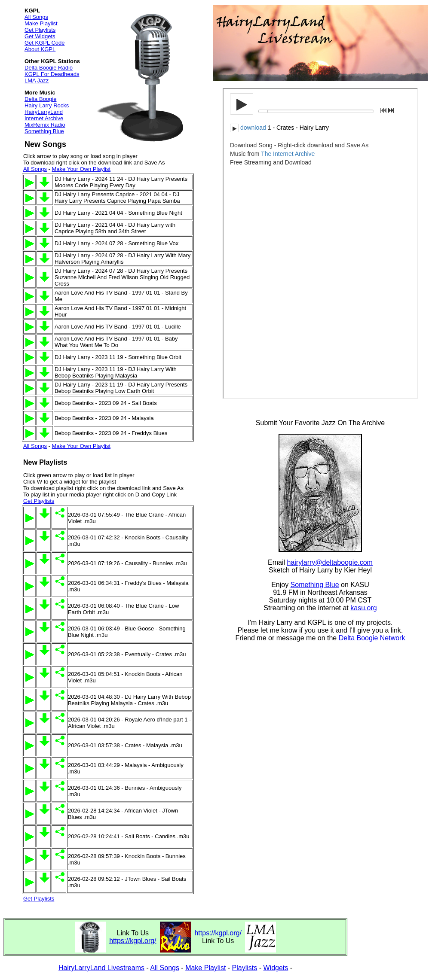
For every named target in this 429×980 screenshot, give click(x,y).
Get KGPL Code (44, 43)
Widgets (276, 968)
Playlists (245, 968)
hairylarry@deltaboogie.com (330, 562)
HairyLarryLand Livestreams (101, 968)
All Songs (36, 17)
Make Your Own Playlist (81, 169)
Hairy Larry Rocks (47, 105)
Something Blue (44, 131)
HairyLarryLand (44, 112)
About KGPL (40, 49)
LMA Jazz (37, 81)
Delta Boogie (40, 99)
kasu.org (363, 608)
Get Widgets (40, 36)
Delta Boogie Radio (49, 68)
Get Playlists (40, 30)
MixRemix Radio (45, 125)
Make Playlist (41, 23)
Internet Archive (44, 118)
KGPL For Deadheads (52, 74)
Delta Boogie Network (372, 638)
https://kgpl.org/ (133, 941)
